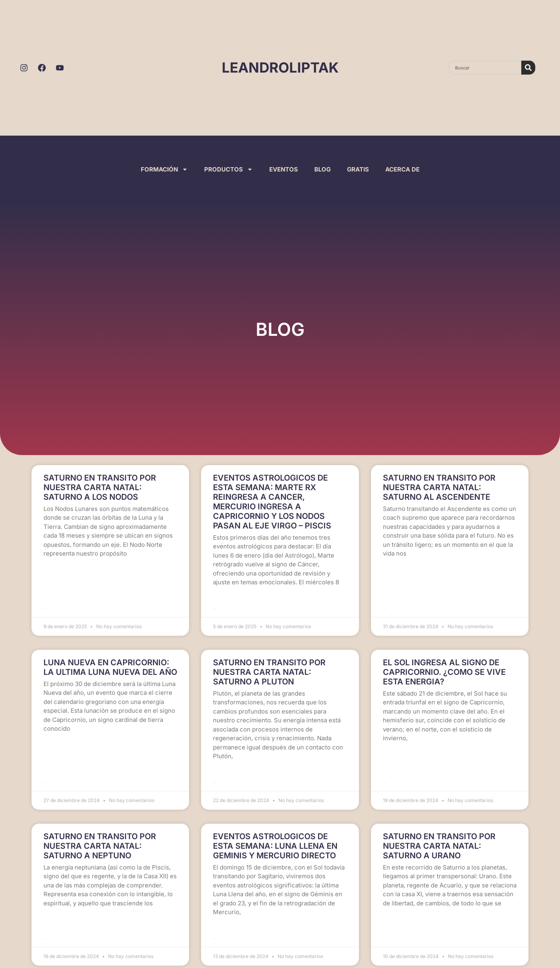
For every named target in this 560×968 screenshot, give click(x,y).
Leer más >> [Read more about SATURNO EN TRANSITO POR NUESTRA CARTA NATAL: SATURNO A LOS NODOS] (45, 604)
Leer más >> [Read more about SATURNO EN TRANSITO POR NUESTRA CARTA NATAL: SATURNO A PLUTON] (215, 773)
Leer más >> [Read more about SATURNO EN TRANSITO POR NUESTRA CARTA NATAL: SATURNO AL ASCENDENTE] (385, 604)
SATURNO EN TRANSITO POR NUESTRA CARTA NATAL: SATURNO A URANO (439, 836)
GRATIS (358, 169)
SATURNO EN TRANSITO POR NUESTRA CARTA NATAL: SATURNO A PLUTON (269, 667)
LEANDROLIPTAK (280, 67)
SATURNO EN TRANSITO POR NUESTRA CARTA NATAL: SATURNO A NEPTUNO (100, 836)
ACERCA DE (402, 169)
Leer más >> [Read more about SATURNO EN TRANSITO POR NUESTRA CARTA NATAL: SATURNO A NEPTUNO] (45, 924)
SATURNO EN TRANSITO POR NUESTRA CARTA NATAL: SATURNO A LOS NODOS (100, 487)
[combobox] (485, 68)
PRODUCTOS (229, 169)
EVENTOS (284, 169)
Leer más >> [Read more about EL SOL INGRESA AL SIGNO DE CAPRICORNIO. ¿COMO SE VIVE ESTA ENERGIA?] (385, 773)
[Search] (528, 68)
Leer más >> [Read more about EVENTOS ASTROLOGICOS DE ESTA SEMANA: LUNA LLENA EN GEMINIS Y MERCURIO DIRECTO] (215, 924)
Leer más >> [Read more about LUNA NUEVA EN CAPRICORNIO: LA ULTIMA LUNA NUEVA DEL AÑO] (45, 773)
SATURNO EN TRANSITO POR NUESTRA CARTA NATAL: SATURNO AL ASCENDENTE (439, 487)
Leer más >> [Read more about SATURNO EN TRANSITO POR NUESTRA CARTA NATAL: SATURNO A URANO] (385, 924)
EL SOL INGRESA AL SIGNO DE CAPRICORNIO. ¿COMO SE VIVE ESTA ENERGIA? (444, 667)
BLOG (322, 169)
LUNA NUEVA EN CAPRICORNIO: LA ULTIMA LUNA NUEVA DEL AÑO (110, 662)
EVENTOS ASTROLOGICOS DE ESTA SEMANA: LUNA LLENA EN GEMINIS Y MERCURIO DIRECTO (275, 836)
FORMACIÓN (164, 169)
